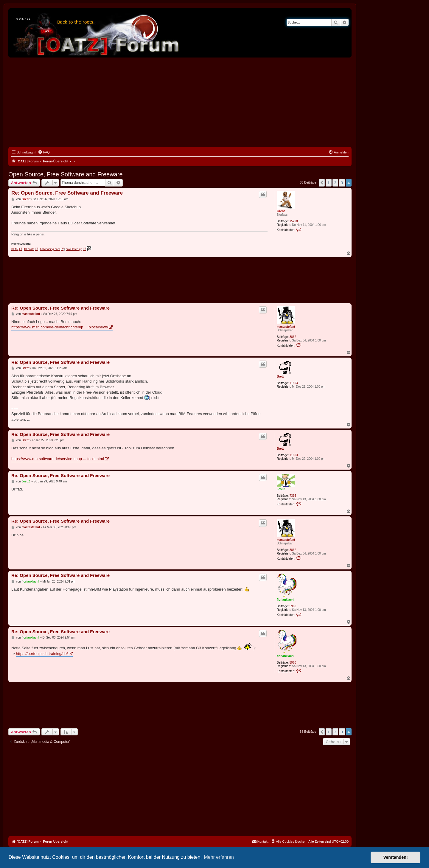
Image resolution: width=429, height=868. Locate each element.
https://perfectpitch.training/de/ (42, 654)
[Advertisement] (180, 102)
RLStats (29, 249)
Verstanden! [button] (396, 857)
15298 (294, 221)
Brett (280, 376)
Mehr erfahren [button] (219, 857)
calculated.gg (74, 249)
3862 (293, 337)
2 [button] (335, 183)
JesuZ (281, 489)
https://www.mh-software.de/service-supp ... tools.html (58, 459)
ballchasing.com (50, 249)
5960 (293, 606)
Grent (281, 211)
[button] (322, 183)
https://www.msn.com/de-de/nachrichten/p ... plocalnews (60, 327)
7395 (293, 496)
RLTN (15, 249)
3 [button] (342, 183)
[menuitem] (44, 152)
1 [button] (328, 183)
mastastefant (286, 327)
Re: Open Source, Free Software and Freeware (67, 193)
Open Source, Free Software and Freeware (66, 174)
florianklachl (286, 600)
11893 (294, 383)
